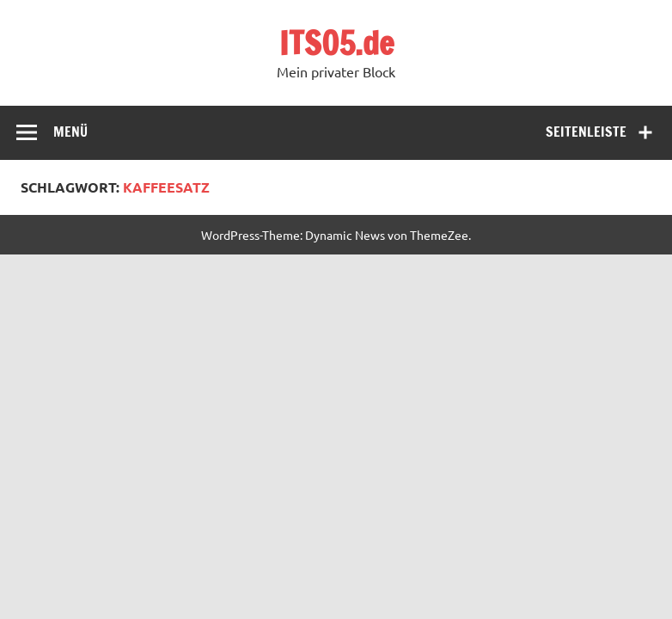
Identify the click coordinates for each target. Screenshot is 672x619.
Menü (70, 132)
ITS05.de (336, 43)
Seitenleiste (586, 132)
